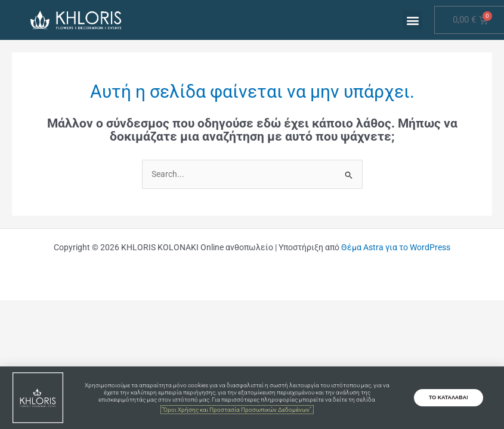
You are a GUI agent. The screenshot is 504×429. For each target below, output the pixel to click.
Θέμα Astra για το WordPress (396, 247)
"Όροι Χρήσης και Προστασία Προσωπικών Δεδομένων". (237, 410)
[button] (412, 20)
